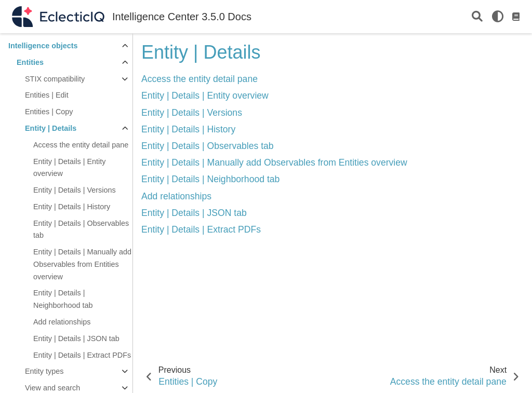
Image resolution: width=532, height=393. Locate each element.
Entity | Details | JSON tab (76, 338)
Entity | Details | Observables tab (81, 229)
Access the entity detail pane (81, 145)
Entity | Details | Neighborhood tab (63, 299)
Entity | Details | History (72, 207)
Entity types (44, 371)
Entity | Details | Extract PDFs (82, 355)
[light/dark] (498, 17)
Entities (30, 62)
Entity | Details (51, 128)
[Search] (477, 17)
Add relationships (62, 322)
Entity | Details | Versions (75, 190)
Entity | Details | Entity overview (69, 168)
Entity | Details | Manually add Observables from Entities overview (82, 264)
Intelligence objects (43, 46)
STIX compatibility (55, 79)
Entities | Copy (49, 112)
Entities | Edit (47, 95)
